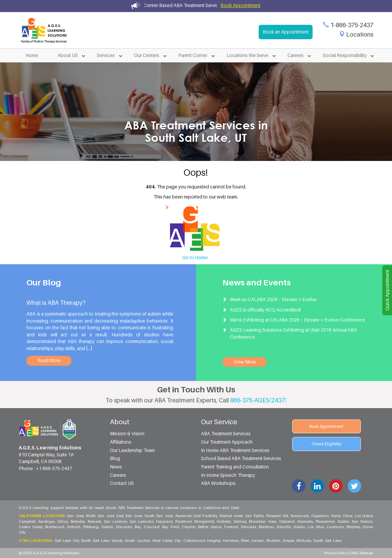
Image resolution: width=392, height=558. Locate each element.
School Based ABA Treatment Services (241, 458)
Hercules (249, 527)
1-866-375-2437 (352, 25)
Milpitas (354, 527)
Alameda (305, 521)
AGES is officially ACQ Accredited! (265, 310)
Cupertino (320, 516)
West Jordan (253, 541)
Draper (289, 541)
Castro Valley (31, 527)
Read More (49, 360)
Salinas (240, 521)
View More (245, 362)
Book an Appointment (286, 32)
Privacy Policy (337, 553)
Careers (296, 55)
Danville (284, 527)
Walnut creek (232, 516)
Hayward (165, 521)
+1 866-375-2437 (54, 468)
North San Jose (101, 516)
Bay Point (171, 527)
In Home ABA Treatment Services (235, 450)
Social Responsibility (345, 55)
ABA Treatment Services (226, 434)
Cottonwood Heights (202, 541)
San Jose (76, 516)
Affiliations (121, 442)
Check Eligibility (326, 444)
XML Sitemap (362, 553)
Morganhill (205, 521)
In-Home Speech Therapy (228, 475)
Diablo (300, 527)
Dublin (344, 521)
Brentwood (55, 527)
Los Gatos (364, 516)
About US (68, 55)
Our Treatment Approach (227, 442)
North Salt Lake (95, 541)
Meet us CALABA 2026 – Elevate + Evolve (273, 299)
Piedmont (184, 521)
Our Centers (147, 55)
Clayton (189, 527)
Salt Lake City (67, 541)
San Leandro (142, 521)
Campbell (27, 521)
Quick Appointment (387, 290)
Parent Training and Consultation (235, 467)
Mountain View (263, 521)
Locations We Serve (247, 55)
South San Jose (159, 516)
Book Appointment (240, 5)
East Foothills (206, 516)
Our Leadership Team (132, 450)
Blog (115, 458)
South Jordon (138, 541)
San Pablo (255, 516)
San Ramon (363, 521)
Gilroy (63, 521)
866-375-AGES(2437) (258, 400)
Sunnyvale (300, 516)
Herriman (231, 541)
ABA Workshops (218, 483)
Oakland (287, 521)
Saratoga (47, 521)
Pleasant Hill (277, 516)
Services (106, 55)
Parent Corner (193, 55)
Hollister (224, 521)
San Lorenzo (116, 521)
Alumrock (184, 516)
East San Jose (130, 516)
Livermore (336, 527)
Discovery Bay (129, 527)
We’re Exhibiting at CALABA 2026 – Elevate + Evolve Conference (297, 320)
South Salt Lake (327, 541)
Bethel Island (210, 527)
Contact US (122, 483)
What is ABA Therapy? (56, 303)
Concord (152, 527)
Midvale (304, 541)
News (116, 467)
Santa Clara (342, 516)
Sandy (118, 541)
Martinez (267, 527)
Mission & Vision (127, 434)
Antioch (74, 527)
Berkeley (78, 521)
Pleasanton (326, 521)
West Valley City (167, 541)
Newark (95, 521)
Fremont (232, 527)
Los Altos (316, 527)
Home (32, 55)
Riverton (274, 541)
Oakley (108, 527)
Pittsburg (91, 527)
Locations (360, 34)
